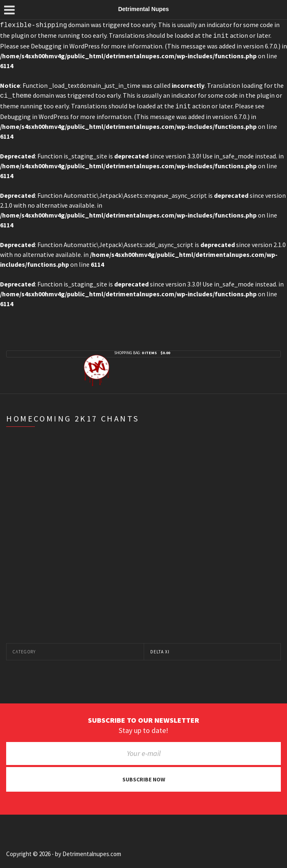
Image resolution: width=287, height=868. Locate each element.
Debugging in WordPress (65, 44)
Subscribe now (144, 776)
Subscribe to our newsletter (143, 717)
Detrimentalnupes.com (92, 851)
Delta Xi (160, 648)
